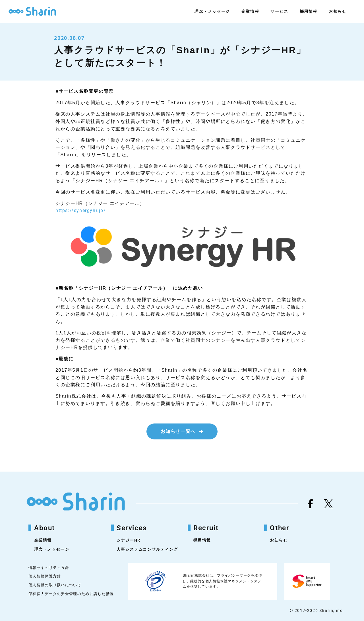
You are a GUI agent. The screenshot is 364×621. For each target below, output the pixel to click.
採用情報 (309, 11)
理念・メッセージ (212, 11)
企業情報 (250, 11)
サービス (279, 11)
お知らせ (338, 11)
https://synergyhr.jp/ (81, 210)
